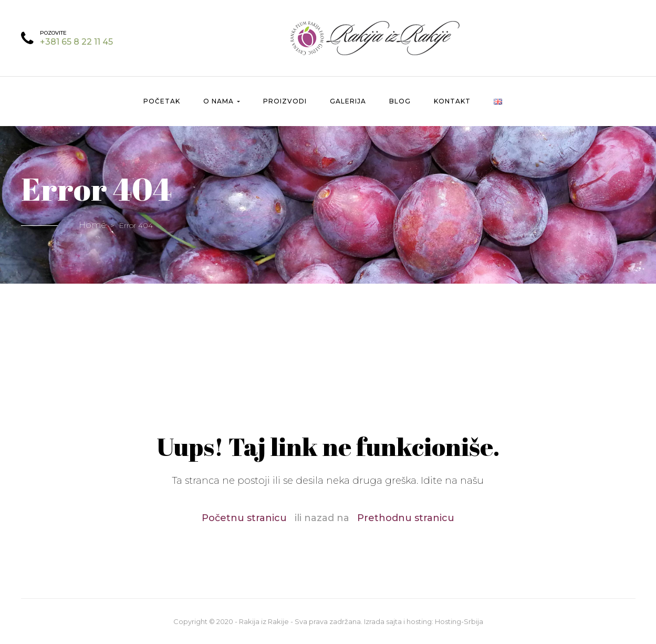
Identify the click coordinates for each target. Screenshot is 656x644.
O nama (222, 101)
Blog (400, 101)
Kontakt (452, 101)
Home (92, 225)
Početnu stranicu (244, 518)
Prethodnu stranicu (406, 518)
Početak (162, 101)
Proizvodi (285, 101)
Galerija (348, 101)
